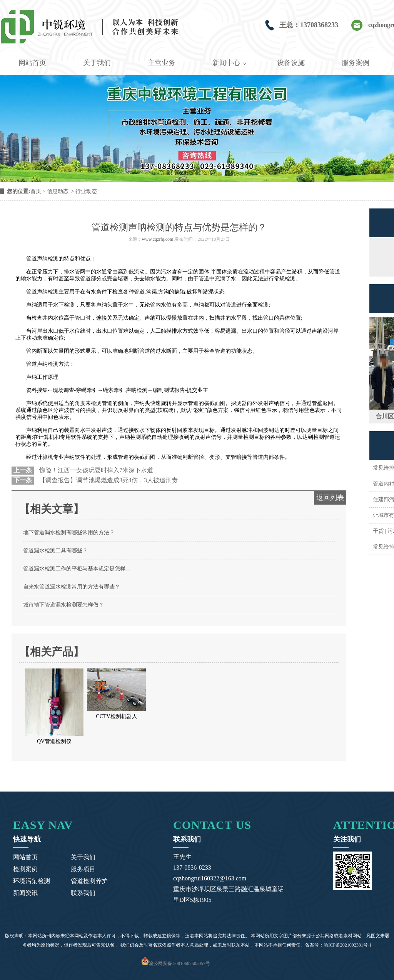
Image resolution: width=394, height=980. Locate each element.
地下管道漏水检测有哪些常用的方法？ (69, 532)
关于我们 (97, 63)
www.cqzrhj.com (158, 239)
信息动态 (58, 191)
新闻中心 (226, 63)
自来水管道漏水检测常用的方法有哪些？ (72, 587)
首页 (36, 191)
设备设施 (291, 63)
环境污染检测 (32, 881)
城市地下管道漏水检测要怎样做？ (63, 605)
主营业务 (162, 63)
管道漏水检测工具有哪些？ (55, 551)
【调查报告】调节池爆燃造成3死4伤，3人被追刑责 (108, 480)
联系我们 (83, 893)
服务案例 (356, 63)
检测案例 (25, 869)
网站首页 (32, 63)
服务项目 (83, 869)
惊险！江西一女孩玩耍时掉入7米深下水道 (95, 470)
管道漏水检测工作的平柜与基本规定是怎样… (77, 569)
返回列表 (330, 498)
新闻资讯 (25, 893)
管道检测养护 (89, 881)
